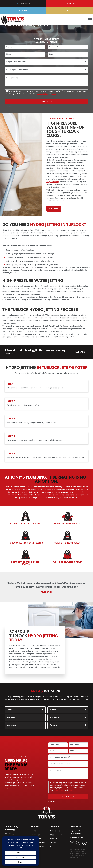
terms (54, 94)
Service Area (55, 831)
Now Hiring (23, 11)
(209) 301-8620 (52, 665)
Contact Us (70, 4)
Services (35, 827)
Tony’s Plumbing (53, 182)
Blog (52, 847)
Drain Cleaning (37, 835)
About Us (55, 827)
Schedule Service (77, 837)
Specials (54, 843)
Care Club (70, 11)
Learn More (80, 352)
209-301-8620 (24, 4)
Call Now (54, 209)
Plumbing (35, 831)
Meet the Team (56, 835)
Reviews (54, 839)
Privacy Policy (43, 94)
